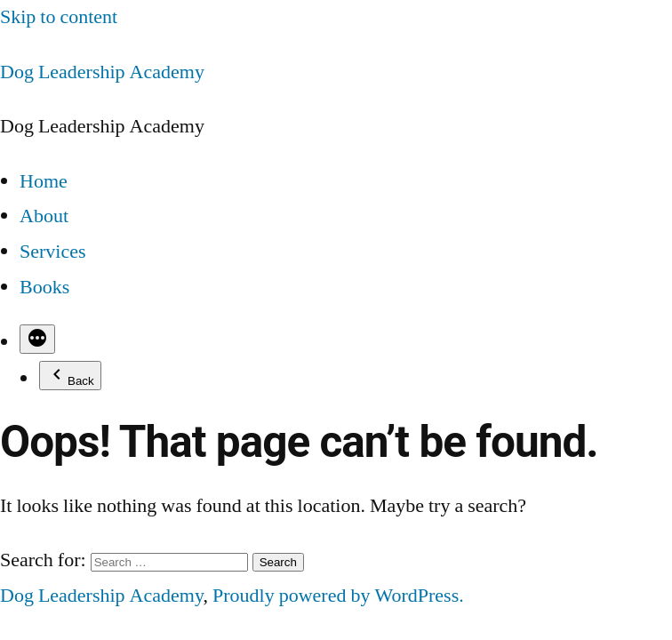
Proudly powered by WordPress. (338, 596)
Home (44, 181)
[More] (37, 339)
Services (53, 252)
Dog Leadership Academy (102, 72)
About (44, 216)
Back (70, 376)
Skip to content (59, 17)
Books (44, 287)
